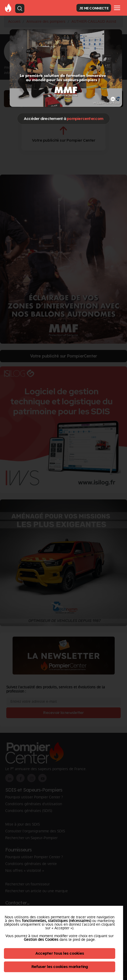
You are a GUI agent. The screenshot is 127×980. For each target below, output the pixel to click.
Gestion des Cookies (41, 939)
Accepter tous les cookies (60, 953)
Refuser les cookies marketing (60, 967)
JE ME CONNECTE (94, 8)
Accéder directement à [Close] (63, 119)
